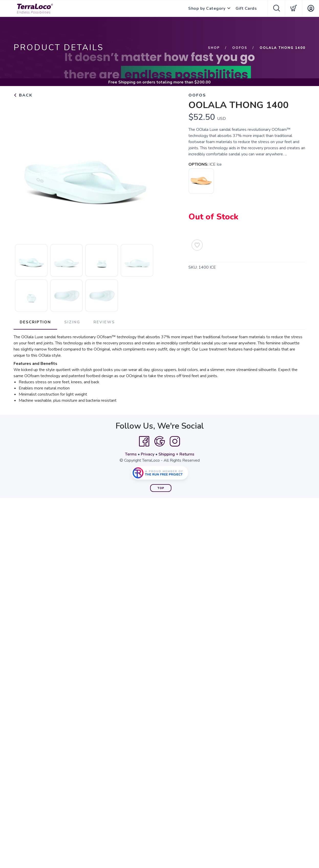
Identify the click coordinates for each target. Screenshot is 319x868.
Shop (214, 48)
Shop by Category (207, 8)
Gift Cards (246, 8)
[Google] (159, 441)
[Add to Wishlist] (197, 245)
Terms (131, 454)
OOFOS (240, 48)
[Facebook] (144, 441)
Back (23, 95)
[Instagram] (175, 441)
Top (161, 488)
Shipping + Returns (176, 454)
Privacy (148, 454)
